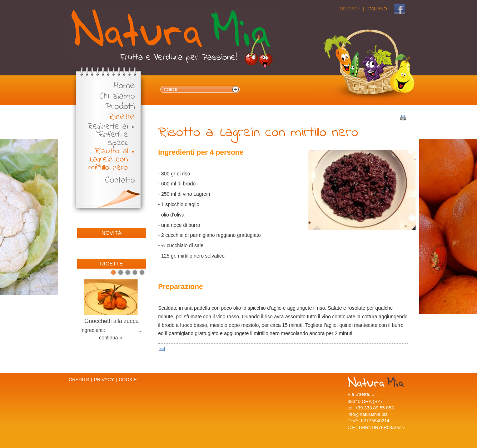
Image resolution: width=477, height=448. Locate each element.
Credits (79, 380)
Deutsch (350, 9)
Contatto (120, 181)
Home (125, 86)
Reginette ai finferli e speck (108, 135)
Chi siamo (117, 97)
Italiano (377, 9)
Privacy (104, 380)
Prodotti (120, 107)
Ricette (122, 117)
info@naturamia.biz (368, 414)
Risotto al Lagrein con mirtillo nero (108, 160)
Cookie (128, 380)
